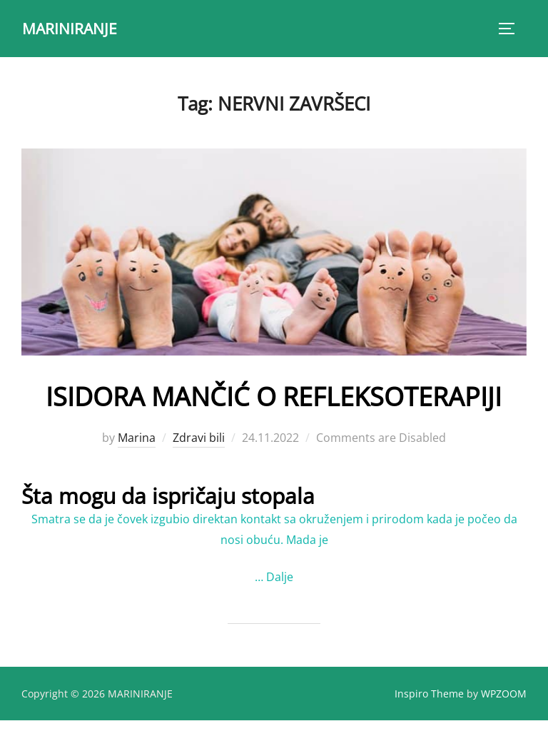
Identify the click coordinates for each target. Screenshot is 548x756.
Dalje (280, 613)
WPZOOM (504, 729)
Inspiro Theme (429, 729)
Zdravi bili (199, 473)
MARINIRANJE (72, 28)
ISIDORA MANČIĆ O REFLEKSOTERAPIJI (274, 412)
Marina (137, 473)
